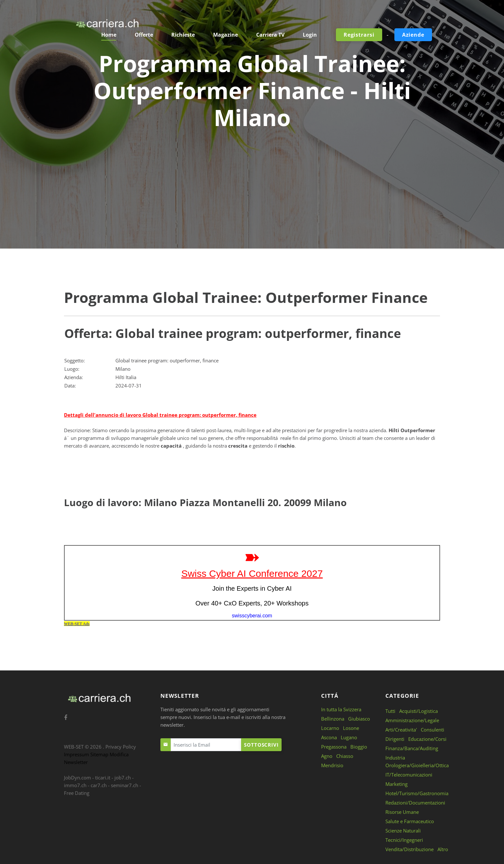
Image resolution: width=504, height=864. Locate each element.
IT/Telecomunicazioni (409, 775)
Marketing (396, 784)
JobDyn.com (77, 778)
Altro (443, 849)
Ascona (329, 737)
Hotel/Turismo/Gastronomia (417, 793)
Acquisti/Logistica (419, 711)
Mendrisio (332, 765)
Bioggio (359, 747)
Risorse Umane (402, 812)
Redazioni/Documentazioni (415, 803)
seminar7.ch (125, 785)
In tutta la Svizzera (341, 709)
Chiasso (345, 756)
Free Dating (77, 793)
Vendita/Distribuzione (410, 849)
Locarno (330, 728)
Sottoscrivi (261, 745)
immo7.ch (75, 785)
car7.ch (99, 785)
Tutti (390, 711)
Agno (327, 756)
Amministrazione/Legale (412, 720)
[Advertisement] (252, 179)
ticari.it (103, 778)
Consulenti (432, 730)
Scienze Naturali (403, 831)
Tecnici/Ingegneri (404, 840)
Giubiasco (359, 719)
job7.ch (123, 778)
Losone (351, 728)
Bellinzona (333, 719)
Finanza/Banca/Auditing (412, 748)
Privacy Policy (121, 747)
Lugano (349, 737)
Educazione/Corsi (427, 739)
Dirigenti (395, 739)
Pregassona (334, 747)
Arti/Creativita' (401, 730)
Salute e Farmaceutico (410, 821)
